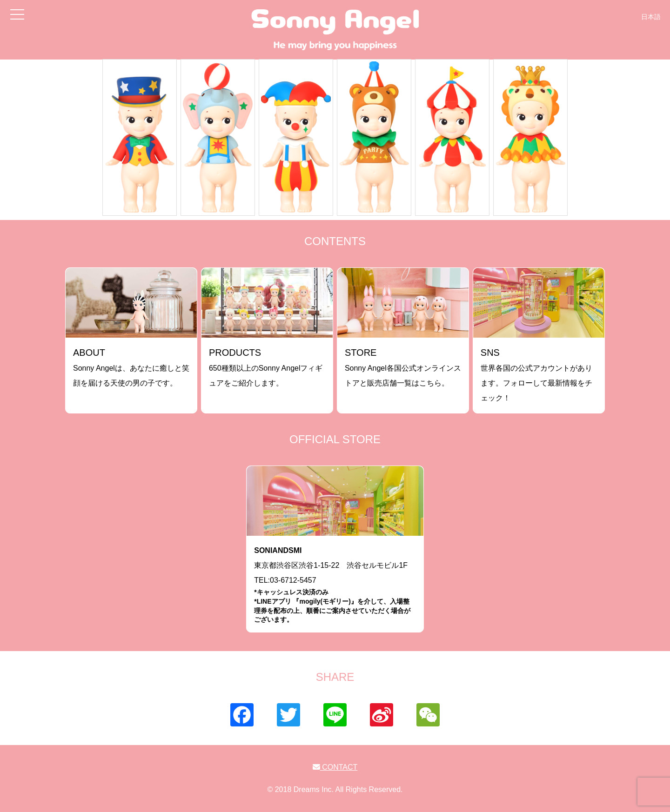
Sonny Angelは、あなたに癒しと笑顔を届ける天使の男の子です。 (131, 367)
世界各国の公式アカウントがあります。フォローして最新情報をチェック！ (536, 375)
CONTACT (335, 767)
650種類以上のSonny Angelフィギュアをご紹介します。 (266, 367)
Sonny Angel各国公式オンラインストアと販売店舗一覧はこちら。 (403, 367)
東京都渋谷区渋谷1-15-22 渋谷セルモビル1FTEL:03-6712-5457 (335, 585)
